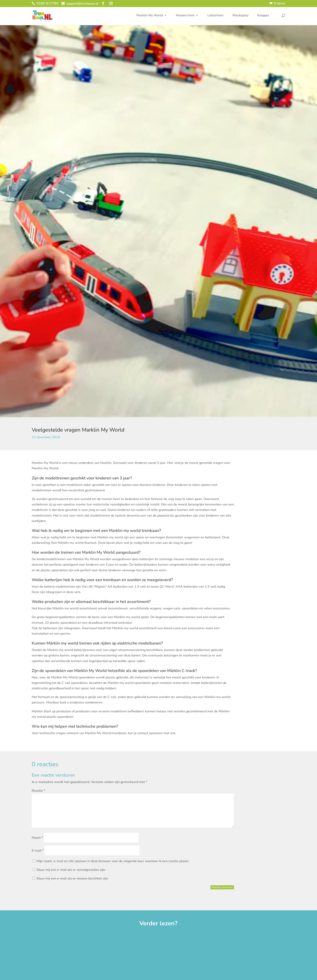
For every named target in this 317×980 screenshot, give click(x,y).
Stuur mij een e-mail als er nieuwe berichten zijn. (73, 878)
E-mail (38, 851)
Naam (37, 838)
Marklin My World (150, 16)
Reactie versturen (222, 887)
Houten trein (185, 16)
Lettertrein (215, 16)
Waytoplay (240, 16)
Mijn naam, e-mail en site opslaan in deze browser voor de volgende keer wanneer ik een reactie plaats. (113, 861)
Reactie (38, 791)
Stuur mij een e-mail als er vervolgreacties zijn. (71, 870)
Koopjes (263, 16)
